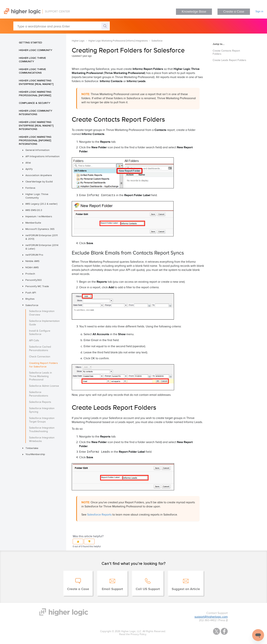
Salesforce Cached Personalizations (40, 349)
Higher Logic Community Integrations (36, 112)
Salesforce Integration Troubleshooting (42, 430)
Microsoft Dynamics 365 (40, 229)
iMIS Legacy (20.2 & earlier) (41, 204)
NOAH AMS (32, 267)
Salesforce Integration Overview (42, 313)
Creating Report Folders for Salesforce (43, 365)
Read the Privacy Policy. (133, 634)
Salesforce (32, 305)
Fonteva (30, 188)
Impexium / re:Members (39, 216)
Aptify (29, 169)
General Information (37, 150)
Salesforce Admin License (44, 386)
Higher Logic (78, 41)
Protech (30, 274)
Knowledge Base (194, 12)
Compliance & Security (35, 103)
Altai (28, 163)
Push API (31, 293)
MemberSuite (33, 223)
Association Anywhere (39, 175)
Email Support (112, 589)
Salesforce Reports (40, 402)
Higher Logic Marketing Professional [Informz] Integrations (35, 140)
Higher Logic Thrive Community (32, 60)
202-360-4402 (208, 620)
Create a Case (234, 12)
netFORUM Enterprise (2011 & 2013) (42, 237)
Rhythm (30, 299)
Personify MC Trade (37, 286)
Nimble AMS (32, 261)
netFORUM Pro (34, 255)
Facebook (224, 631)
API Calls (34, 341)
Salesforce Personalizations (39, 394)
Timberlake (32, 448)
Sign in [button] (259, 11)
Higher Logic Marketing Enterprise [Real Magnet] (36, 82)
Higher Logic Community (36, 50)
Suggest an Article (186, 589)
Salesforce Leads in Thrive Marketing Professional (41, 376)
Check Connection (40, 357)
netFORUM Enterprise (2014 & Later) (42, 247)
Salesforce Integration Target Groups (42, 420)
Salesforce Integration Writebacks (42, 439)
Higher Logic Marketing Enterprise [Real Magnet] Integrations (36, 126)
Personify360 (34, 280)
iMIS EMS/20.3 (34, 210)
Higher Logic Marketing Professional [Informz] (35, 94)
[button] (78, 541)
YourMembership (35, 454)
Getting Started (31, 42)
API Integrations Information (42, 156)
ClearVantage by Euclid (39, 181)
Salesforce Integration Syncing (42, 410)
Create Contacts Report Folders (226, 52)
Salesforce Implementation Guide (44, 323)
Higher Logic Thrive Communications (32, 71)
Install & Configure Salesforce (40, 333)
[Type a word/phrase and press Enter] (62, 26)
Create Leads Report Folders (229, 60)
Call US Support (148, 589)
